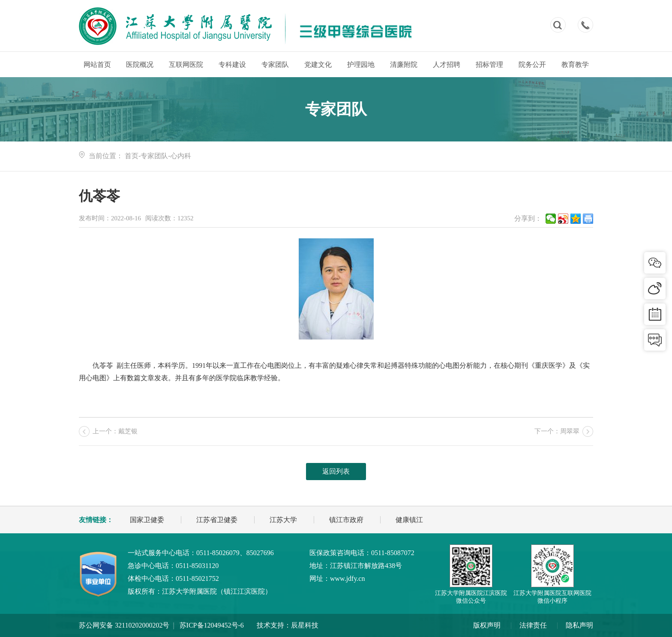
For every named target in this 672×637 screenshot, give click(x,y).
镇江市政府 (346, 520)
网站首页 (97, 65)
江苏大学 (283, 520)
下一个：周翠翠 (557, 431)
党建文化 (318, 65)
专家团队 (275, 65)
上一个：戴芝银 (115, 431)
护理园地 (361, 65)
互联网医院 (186, 65)
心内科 (181, 156)
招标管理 (489, 65)
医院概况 (140, 65)
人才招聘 (447, 65)
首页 (132, 156)
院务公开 (532, 65)
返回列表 (336, 471)
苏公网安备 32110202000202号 (124, 625)
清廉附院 (404, 65)
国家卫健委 (147, 520)
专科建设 (232, 65)
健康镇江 (409, 520)
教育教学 (575, 65)
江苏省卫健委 (217, 520)
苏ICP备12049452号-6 (212, 625)
